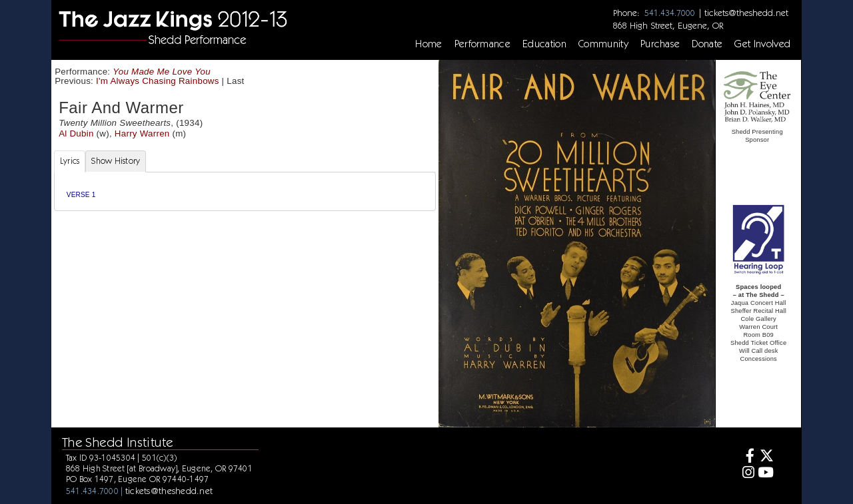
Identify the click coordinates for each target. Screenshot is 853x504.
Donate (707, 44)
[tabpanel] (245, 191)
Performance (483, 44)
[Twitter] (766, 457)
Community (603, 44)
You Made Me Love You (162, 72)
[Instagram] (746, 474)
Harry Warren (142, 133)
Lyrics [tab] (70, 161)
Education (544, 44)
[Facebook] (746, 457)
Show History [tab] (116, 161)
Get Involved (762, 44)
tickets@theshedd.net (746, 13)
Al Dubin (76, 133)
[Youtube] (766, 474)
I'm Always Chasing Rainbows (158, 81)
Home (428, 44)
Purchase (660, 44)
